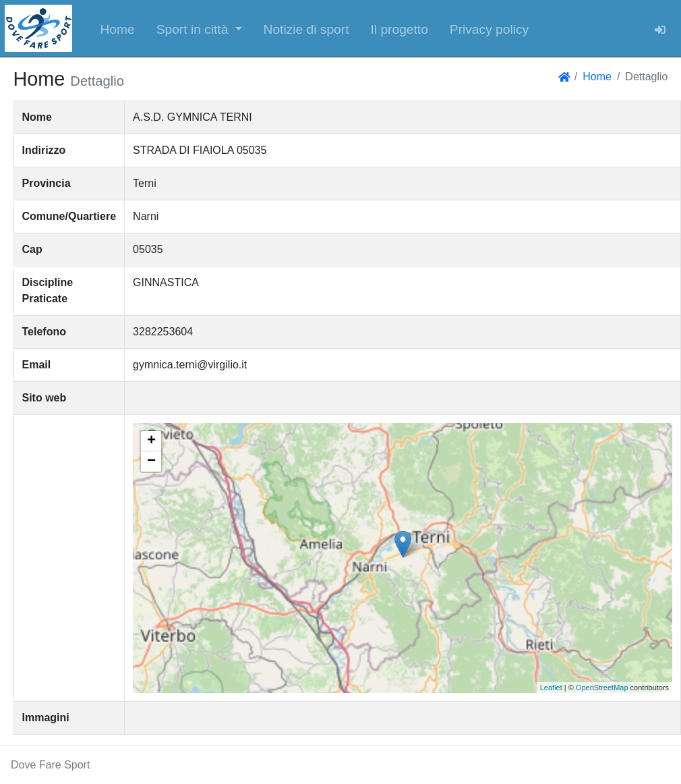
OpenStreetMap (602, 688)
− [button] (151, 461)
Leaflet (551, 688)
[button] (199, 28)
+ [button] (151, 441)
